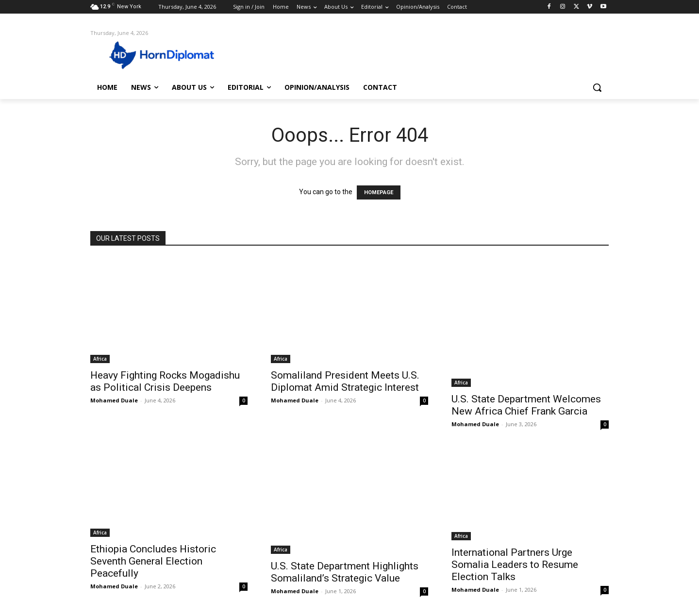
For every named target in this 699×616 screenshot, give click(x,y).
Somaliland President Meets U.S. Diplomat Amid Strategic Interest (345, 381)
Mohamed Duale (114, 400)
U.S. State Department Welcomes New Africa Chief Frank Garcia (526, 405)
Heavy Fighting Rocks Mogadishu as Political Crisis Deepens (165, 381)
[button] (597, 87)
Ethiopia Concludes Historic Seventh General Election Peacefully (153, 561)
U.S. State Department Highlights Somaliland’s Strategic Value (345, 572)
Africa (100, 359)
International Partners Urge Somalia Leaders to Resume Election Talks (515, 565)
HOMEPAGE (379, 192)
